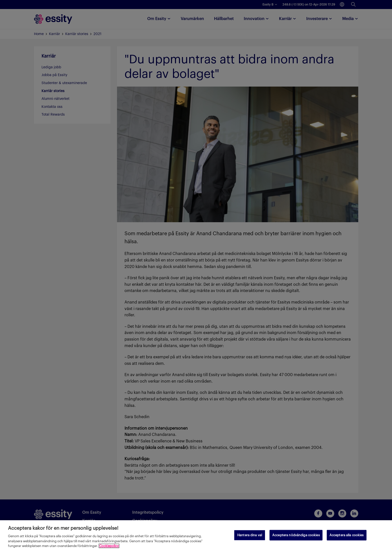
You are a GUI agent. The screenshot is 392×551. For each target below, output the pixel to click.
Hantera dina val (250, 535)
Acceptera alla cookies (347, 535)
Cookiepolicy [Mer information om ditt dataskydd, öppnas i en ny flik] (109, 546)
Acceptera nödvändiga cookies (296, 535)
